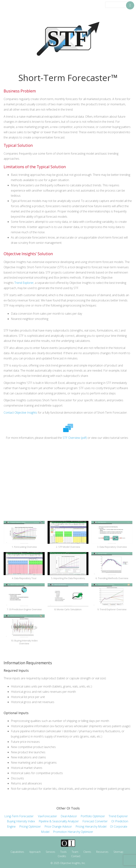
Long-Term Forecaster (19, 816)
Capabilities (17, 852)
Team (75, 852)
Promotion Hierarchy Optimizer (73, 832)
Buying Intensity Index (21, 821)
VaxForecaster (47, 816)
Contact (76, 856)
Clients (87, 852)
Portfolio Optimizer (95, 816)
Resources (102, 852)
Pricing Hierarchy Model (91, 826)
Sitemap (118, 852)
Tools (63, 852)
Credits (62, 856)
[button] (24, 536)
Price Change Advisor (60, 826)
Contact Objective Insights (20, 413)
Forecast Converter (95, 821)
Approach (35, 852)
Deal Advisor (69, 816)
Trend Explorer (24, 283)
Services (50, 852)
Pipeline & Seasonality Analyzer (59, 821)
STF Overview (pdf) (75, 438)
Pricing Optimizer (30, 826)
